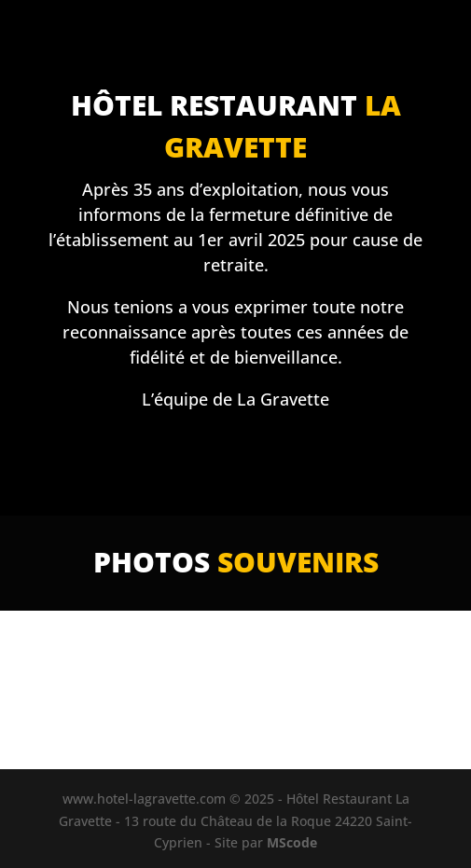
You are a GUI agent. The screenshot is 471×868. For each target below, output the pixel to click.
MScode (292, 842)
